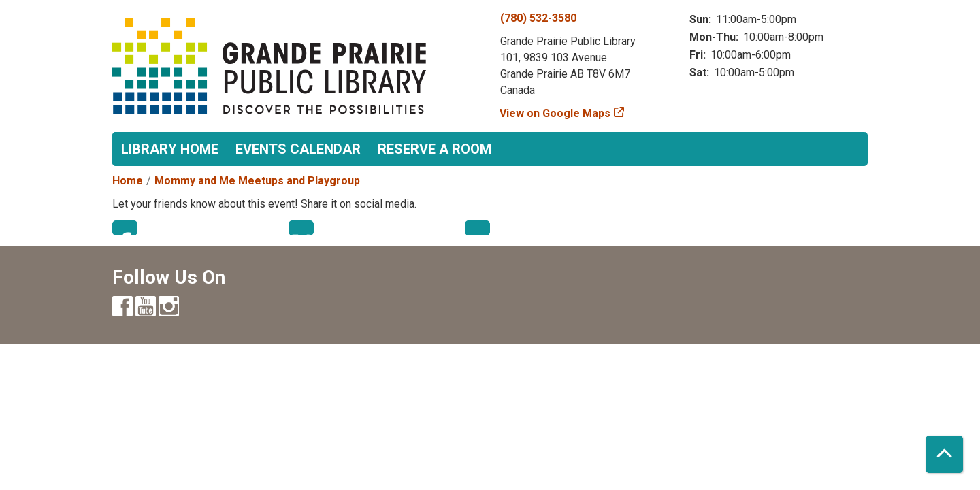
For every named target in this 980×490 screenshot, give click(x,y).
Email (477, 228)
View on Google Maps (555, 113)
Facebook (125, 228)
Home (128, 181)
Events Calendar (298, 149)
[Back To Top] (944, 454)
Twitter (301, 228)
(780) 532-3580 (538, 18)
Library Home (170, 149)
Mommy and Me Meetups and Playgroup (257, 181)
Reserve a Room (435, 149)
